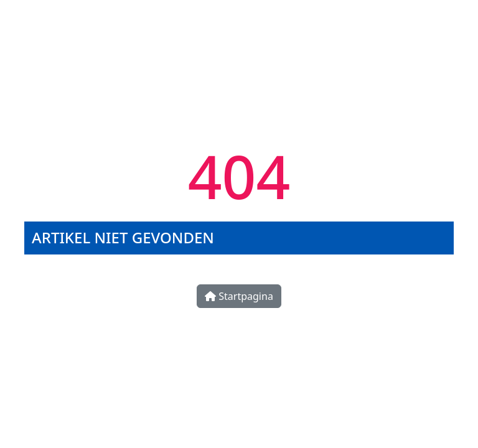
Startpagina (239, 296)
